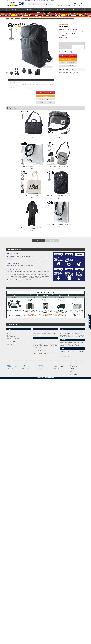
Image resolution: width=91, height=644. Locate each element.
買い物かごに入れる (68, 56)
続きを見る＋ (31, 89)
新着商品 (30, 9)
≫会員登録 (40, 365)
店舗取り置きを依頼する (68, 60)
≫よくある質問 (41, 367)
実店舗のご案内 (61, 9)
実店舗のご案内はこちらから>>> (66, 356)
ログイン (75, 4)
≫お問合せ (40, 368)
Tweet (60, 23)
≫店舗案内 (40, 370)
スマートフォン (39, 241)
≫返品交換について (26, 368)
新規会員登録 (68, 4)
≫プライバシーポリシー (11, 368)
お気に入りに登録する (68, 66)
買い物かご (81, 4)
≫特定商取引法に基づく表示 (12, 367)
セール (45, 9)
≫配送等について (25, 367)
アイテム (16, 9)
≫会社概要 (8, 365)
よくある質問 (77, 9)
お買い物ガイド (60, 4)
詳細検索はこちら (52, 4)
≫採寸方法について (26, 370)
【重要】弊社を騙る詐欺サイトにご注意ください (45, 12)
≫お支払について (25, 365)
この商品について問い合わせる (68, 63)
